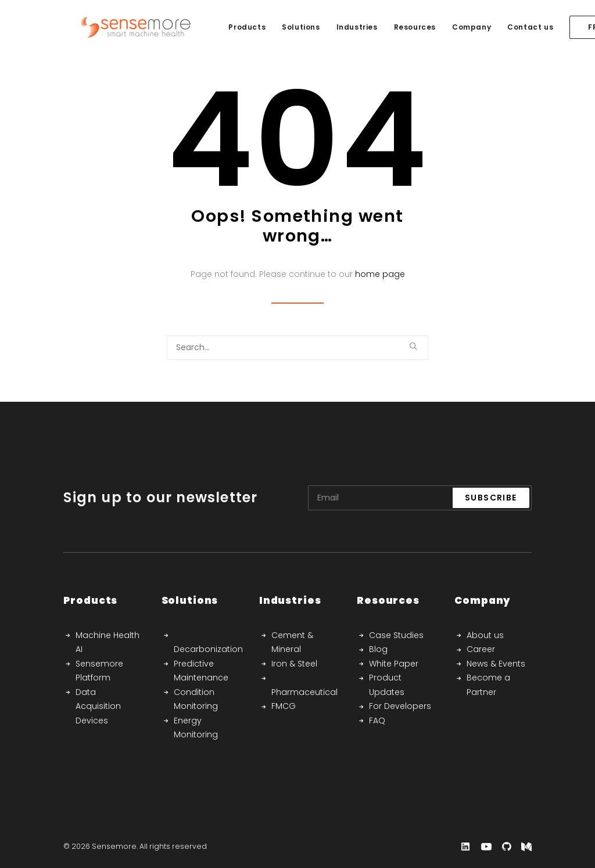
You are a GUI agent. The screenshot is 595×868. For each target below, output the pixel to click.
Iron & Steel (294, 664)
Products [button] (231, 27)
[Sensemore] (119, 27)
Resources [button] (399, 27)
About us (485, 635)
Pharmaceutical (304, 692)
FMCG (284, 706)
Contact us (514, 27)
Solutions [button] (284, 27)
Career (481, 649)
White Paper (394, 664)
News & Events (496, 664)
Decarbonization (208, 649)
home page (380, 274)
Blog (378, 649)
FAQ (377, 721)
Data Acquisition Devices (98, 706)
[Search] (297, 347)
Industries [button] (341, 27)
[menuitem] (231, 27)
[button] (413, 346)
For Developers (400, 706)
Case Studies (396, 635)
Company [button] (455, 27)
